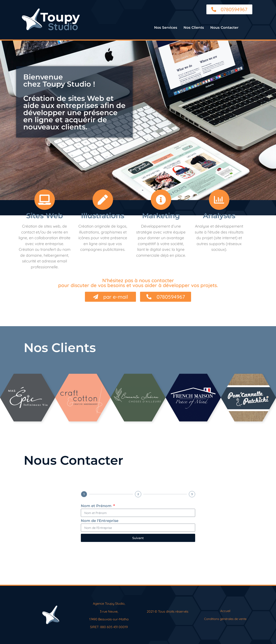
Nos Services (166, 28)
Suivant (138, 538)
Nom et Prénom (97, 506)
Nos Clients (194, 28)
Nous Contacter (224, 28)
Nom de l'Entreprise (100, 521)
